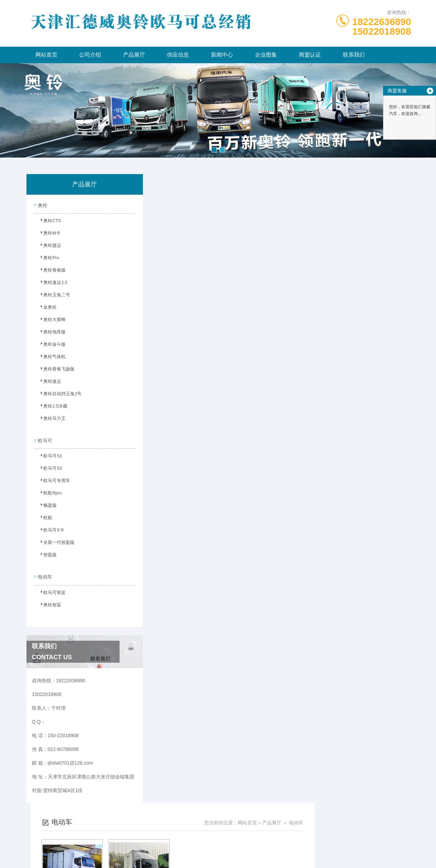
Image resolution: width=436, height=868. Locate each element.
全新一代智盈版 (55, 542)
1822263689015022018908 (382, 27)
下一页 (289, 294)
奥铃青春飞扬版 (55, 370)
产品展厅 (134, 55)
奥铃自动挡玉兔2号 (58, 395)
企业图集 (266, 55)
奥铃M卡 (48, 235)
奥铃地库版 (51, 333)
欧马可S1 (49, 455)
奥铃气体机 (51, 358)
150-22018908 (146, 824)
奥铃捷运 (49, 247)
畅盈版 (47, 505)
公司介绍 (90, 55)
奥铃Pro (48, 259)
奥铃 (42, 204)
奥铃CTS (49, 222)
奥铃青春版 (51, 272)
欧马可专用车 (53, 480)
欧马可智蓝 (51, 590)
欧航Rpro (49, 492)
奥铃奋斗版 (51, 346)
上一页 (249, 294)
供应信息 (178, 55)
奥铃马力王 (51, 420)
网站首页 (46, 55)
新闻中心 (222, 55)
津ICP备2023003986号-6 (269, 835)
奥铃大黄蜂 (51, 321)
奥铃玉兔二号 (53, 296)
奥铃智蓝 (49, 602)
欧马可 (45, 437)
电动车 (45, 572)
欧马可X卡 (50, 529)
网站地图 (218, 857)
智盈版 (47, 554)
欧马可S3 (49, 468)
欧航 (45, 517)
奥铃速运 (49, 383)
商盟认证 (310, 55)
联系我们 (354, 55)
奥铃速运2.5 (52, 284)
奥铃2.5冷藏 (52, 408)
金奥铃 (47, 309)
